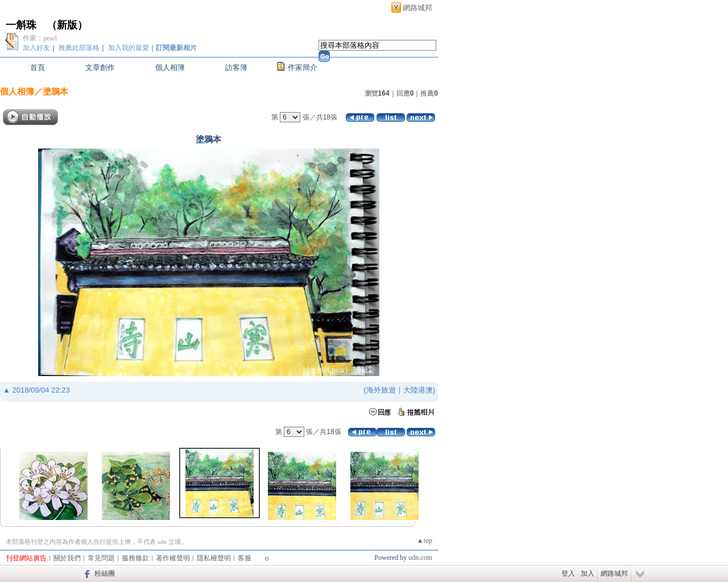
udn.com (420, 558)
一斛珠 (21, 25)
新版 (67, 25)
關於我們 (67, 558)
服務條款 (135, 558)
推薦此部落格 (79, 48)
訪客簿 (236, 67)
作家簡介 (303, 67)
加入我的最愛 (129, 48)
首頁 (38, 67)
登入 (568, 573)
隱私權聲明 (214, 558)
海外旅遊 (381, 390)
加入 (588, 573)
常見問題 (101, 558)
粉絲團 (105, 573)
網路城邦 (417, 8)
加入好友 (36, 48)
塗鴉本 (55, 91)
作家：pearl (40, 38)
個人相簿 (170, 67)
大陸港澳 (418, 390)
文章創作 (100, 67)
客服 (245, 558)
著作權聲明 (173, 558)
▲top (425, 540)
